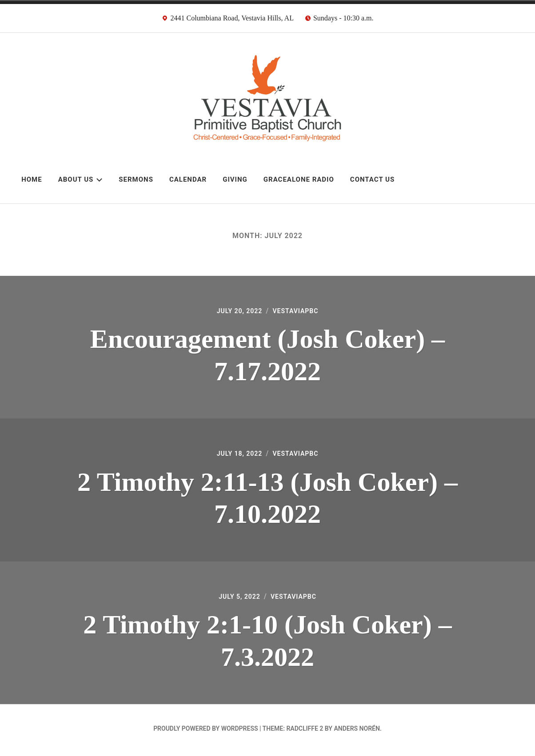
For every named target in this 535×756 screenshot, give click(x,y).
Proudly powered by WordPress (206, 732)
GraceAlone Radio (299, 179)
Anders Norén (357, 732)
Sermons (136, 179)
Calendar (188, 179)
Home (32, 179)
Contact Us (372, 179)
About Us (81, 179)
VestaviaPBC (298, 312)
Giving (235, 179)
